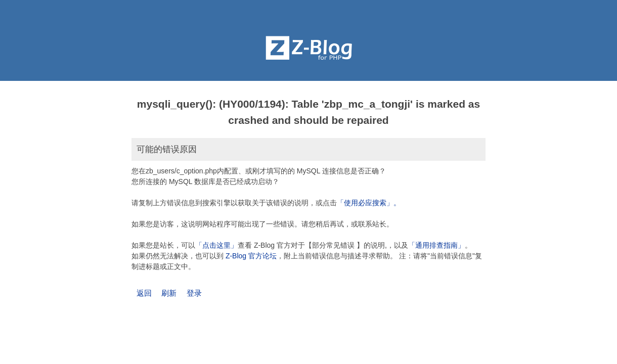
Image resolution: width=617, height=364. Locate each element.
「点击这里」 (216, 245)
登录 (194, 293)
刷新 (169, 293)
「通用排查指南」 (436, 245)
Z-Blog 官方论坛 (251, 256)
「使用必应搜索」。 (369, 203)
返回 (144, 293)
